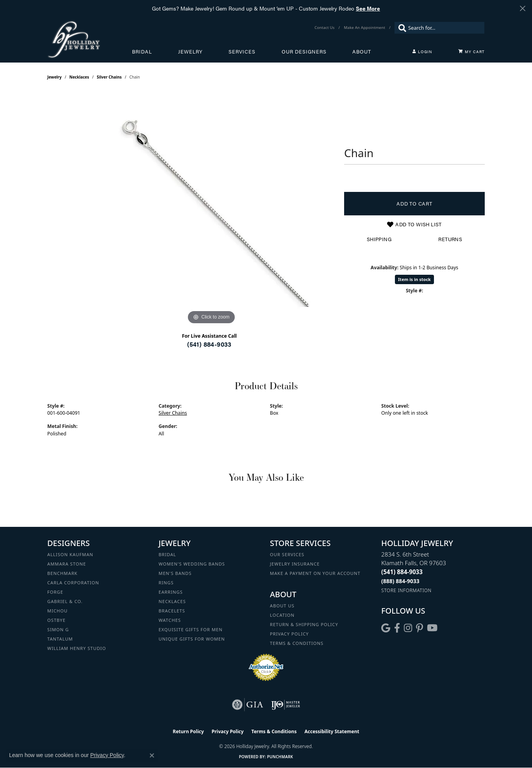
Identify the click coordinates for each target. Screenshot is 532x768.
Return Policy (188, 731)
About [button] (362, 52)
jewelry (54, 77)
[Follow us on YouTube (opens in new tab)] (432, 628)
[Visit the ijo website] (286, 705)
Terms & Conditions (297, 643)
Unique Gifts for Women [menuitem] (192, 639)
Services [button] (242, 52)
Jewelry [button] (190, 52)
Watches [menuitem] (170, 620)
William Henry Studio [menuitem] (77, 648)
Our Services (287, 554)
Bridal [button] (142, 52)
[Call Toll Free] (400, 581)
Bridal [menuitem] (167, 554)
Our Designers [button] (304, 52)
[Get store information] (406, 590)
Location (282, 615)
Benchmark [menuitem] (62, 573)
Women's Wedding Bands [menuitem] (192, 564)
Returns (450, 239)
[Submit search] (400, 28)
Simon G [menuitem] (58, 629)
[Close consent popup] (152, 755)
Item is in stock (414, 279)
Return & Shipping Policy (304, 624)
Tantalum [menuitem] (60, 639)
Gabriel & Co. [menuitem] (65, 601)
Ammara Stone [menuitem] (67, 564)
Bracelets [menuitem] (172, 611)
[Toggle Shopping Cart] (471, 52)
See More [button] (368, 8)
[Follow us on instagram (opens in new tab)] (408, 628)
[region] (211, 209)
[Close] (522, 8)
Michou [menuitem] (57, 611)
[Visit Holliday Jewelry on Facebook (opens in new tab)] (397, 628)
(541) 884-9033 (209, 344)
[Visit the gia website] (248, 705)
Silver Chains (109, 77)
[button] (422, 52)
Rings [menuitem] (166, 583)
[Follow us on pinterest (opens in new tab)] (420, 628)
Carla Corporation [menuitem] (73, 583)
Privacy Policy (289, 634)
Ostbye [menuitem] (56, 620)
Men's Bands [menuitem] (175, 573)
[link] (325, 28)
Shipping (379, 239)
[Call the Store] (402, 572)
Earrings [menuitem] (171, 592)
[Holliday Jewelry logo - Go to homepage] (90, 39)
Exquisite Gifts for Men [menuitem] (191, 629)
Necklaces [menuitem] (172, 601)
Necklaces (79, 77)
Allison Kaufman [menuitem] (70, 554)
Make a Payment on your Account (315, 573)
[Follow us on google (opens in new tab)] (386, 628)
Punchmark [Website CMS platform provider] (280, 757)
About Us (282, 606)
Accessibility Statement (332, 731)
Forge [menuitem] (55, 592)
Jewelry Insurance (295, 564)
